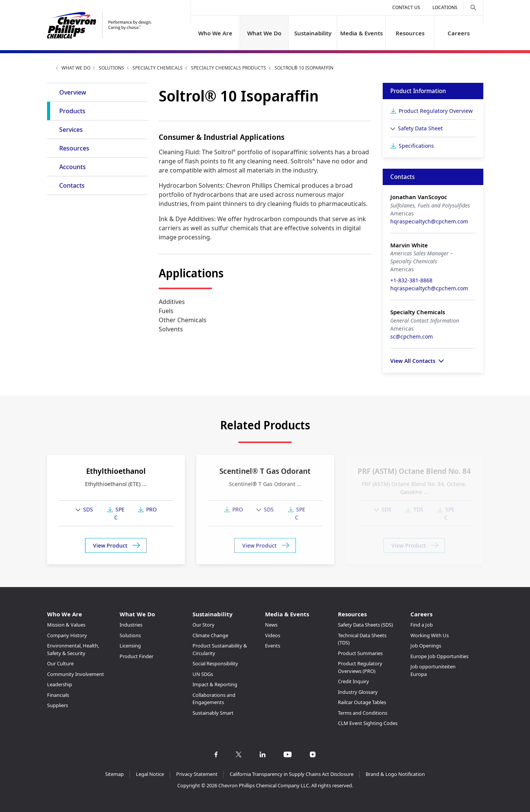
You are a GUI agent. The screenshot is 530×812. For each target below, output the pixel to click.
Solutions (111, 68)
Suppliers (58, 705)
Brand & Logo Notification (395, 774)
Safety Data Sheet (420, 128)
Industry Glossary (358, 692)
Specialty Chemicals (158, 68)
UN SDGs (203, 674)
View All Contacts (413, 361)
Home (50, 68)
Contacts (72, 185)
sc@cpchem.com (412, 336)
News (271, 625)
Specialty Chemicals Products (229, 68)
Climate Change (210, 635)
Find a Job (422, 625)
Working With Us (430, 635)
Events (273, 646)
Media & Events (361, 33)
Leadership (60, 684)
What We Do (264, 33)
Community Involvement (76, 674)
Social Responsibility (215, 663)
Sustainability (312, 33)
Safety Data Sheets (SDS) (365, 625)
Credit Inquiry (353, 681)
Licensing (130, 646)
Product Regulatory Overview (436, 111)
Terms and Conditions (363, 713)
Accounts (73, 167)
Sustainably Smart (213, 713)
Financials (58, 695)
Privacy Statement (197, 774)
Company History (67, 635)
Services (71, 130)
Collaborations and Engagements (214, 699)
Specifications (416, 146)
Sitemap (114, 774)
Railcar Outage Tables (362, 702)
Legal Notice (150, 774)
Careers (459, 33)
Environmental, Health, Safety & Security (73, 649)
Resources (410, 33)
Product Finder (136, 656)
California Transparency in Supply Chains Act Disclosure (292, 774)
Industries (131, 625)
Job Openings (426, 646)
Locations (445, 7)
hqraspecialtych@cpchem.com (429, 221)
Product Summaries (360, 653)
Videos (273, 635)
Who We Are (215, 33)
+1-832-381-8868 (411, 280)
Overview (73, 92)
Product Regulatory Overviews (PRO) (360, 667)
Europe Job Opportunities (439, 656)
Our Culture (60, 663)
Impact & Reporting (215, 684)
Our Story (203, 625)
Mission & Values (66, 625)
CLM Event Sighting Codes (368, 723)
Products (72, 111)
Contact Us (406, 7)
